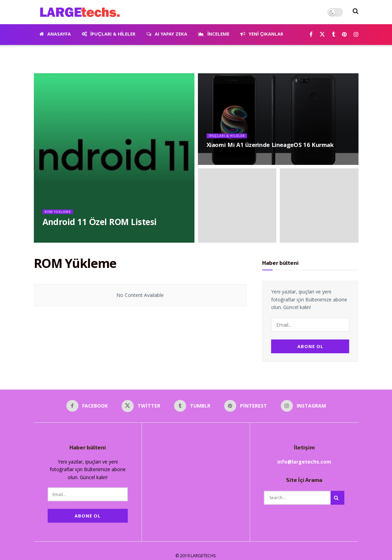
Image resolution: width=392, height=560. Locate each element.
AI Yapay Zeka (167, 35)
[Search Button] (356, 12)
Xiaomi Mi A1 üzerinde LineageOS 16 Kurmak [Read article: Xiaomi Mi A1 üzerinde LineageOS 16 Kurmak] (270, 150)
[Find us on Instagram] (356, 35)
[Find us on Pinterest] (344, 35)
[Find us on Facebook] (311, 35)
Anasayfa (55, 35)
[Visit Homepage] (77, 12)
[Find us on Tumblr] (333, 35)
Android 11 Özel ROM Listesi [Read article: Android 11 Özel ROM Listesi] (100, 227)
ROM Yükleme (60, 215)
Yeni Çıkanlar (262, 35)
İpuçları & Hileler (109, 35)
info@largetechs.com (304, 456)
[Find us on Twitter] (322, 35)
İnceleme (214, 35)
